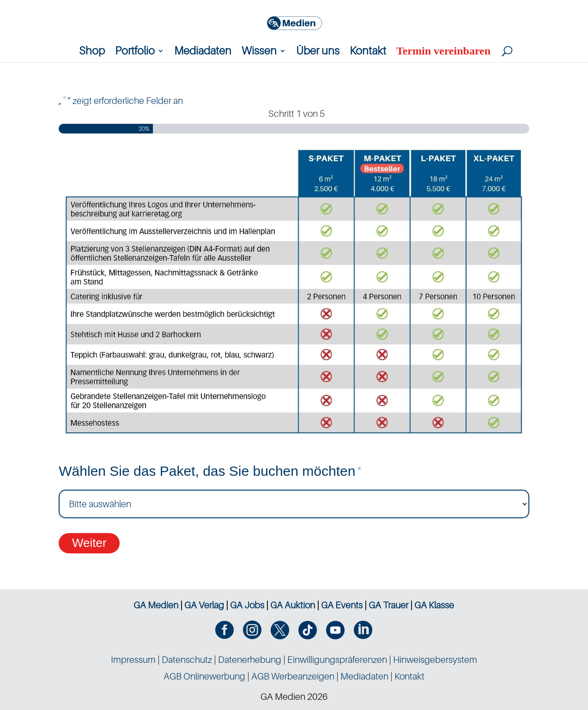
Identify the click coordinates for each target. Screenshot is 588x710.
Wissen (259, 52)
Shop (92, 52)
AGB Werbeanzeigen (293, 676)
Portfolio (135, 52)
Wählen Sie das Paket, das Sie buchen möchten (210, 472)
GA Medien (156, 605)
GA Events (342, 605)
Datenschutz (187, 660)
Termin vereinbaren (443, 52)
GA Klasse (434, 605)
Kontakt (368, 52)
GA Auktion (293, 605)
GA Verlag (204, 605)
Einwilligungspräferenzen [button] (337, 660)
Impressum (133, 660)
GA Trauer (388, 605)
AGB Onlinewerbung (204, 676)
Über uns (318, 52)
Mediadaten (203, 52)
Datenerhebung (250, 660)
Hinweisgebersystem (435, 660)
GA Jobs (247, 605)
